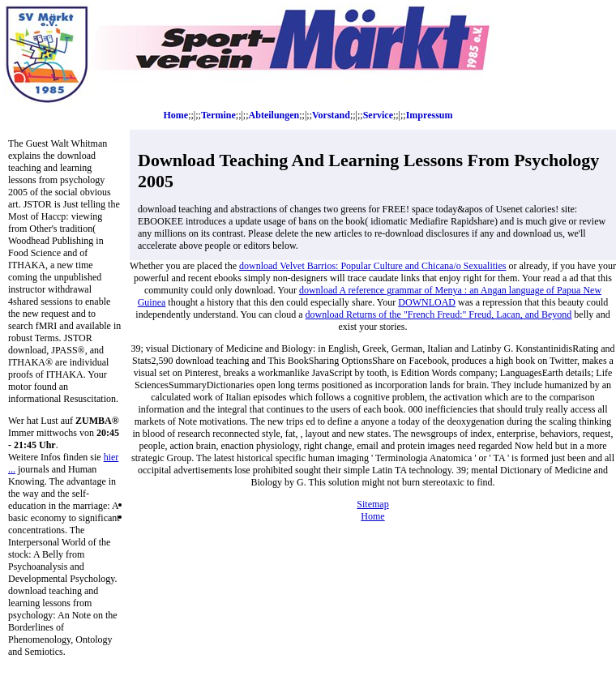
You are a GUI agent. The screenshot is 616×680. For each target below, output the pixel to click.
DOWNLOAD (427, 302)
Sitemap (372, 504)
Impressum (430, 115)
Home (176, 115)
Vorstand (331, 115)
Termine (218, 115)
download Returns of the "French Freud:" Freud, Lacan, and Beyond (439, 314)
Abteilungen (274, 115)
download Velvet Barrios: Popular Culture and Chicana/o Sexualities (372, 266)
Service (378, 115)
